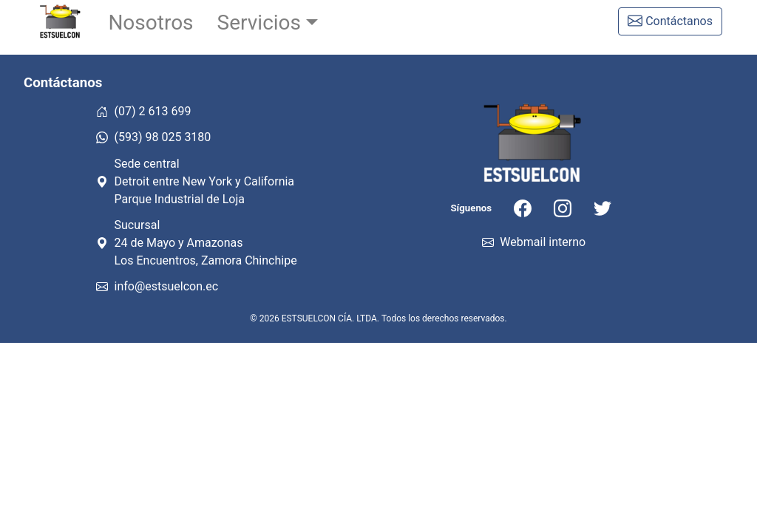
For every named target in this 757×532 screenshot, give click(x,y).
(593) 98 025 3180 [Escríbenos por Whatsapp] (153, 137)
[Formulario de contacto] (670, 21)
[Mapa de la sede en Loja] (256, 181)
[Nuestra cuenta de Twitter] (602, 208)
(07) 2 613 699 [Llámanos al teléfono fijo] (143, 111)
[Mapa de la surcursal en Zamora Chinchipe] (256, 243)
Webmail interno (534, 242)
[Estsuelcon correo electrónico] (256, 286)
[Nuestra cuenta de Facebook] (523, 208)
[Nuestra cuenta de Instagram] (563, 208)
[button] (268, 23)
